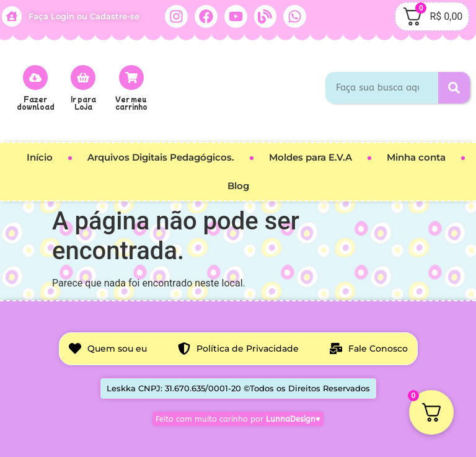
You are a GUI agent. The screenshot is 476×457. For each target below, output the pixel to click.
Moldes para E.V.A (311, 157)
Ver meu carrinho (131, 103)
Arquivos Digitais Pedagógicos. (161, 157)
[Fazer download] (35, 78)
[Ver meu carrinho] (131, 78)
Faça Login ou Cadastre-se (84, 16)
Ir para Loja (83, 103)
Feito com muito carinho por (238, 419)
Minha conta (416, 157)
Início (40, 157)
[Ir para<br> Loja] (83, 78)
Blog (238, 186)
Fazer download (36, 103)
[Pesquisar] (454, 88)
